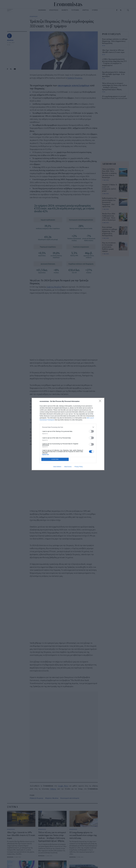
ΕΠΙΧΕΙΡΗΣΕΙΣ (54, 10)
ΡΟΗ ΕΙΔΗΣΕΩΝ (111, 34)
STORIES (95, 10)
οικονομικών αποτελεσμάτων (74, 85)
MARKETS (65, 10)
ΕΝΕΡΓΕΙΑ (86, 10)
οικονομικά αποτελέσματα (70, 798)
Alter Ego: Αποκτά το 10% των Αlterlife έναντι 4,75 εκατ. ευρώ (21, 835)
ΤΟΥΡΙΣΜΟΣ (75, 10)
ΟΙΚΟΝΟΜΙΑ (42, 10)
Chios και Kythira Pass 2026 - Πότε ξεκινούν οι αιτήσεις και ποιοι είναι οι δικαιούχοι (109, 173)
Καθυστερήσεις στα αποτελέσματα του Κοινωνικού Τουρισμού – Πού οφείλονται (109, 202)
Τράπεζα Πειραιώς (75, 78)
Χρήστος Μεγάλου (54, 287)
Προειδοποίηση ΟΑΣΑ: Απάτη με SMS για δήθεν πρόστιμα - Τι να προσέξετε (114, 74)
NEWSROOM (10, 40)
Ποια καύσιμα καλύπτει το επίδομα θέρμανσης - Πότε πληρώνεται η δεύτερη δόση (115, 41)
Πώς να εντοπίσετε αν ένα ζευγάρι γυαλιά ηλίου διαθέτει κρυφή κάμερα (109, 247)
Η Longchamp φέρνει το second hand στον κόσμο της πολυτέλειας (83, 835)
